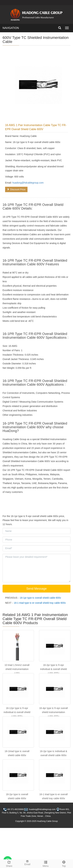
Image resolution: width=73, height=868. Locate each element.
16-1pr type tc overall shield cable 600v (40, 598)
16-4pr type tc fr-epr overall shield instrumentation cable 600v (53, 712)
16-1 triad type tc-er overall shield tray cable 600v (40, 603)
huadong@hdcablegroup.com (28, 183)
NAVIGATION (11, 28)
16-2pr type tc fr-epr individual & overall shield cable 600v (53, 669)
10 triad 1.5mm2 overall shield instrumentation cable (17, 669)
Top (64, 863)
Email (28, 863)
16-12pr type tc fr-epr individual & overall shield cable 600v (17, 712)
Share (9, 863)
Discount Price (16, 189)
